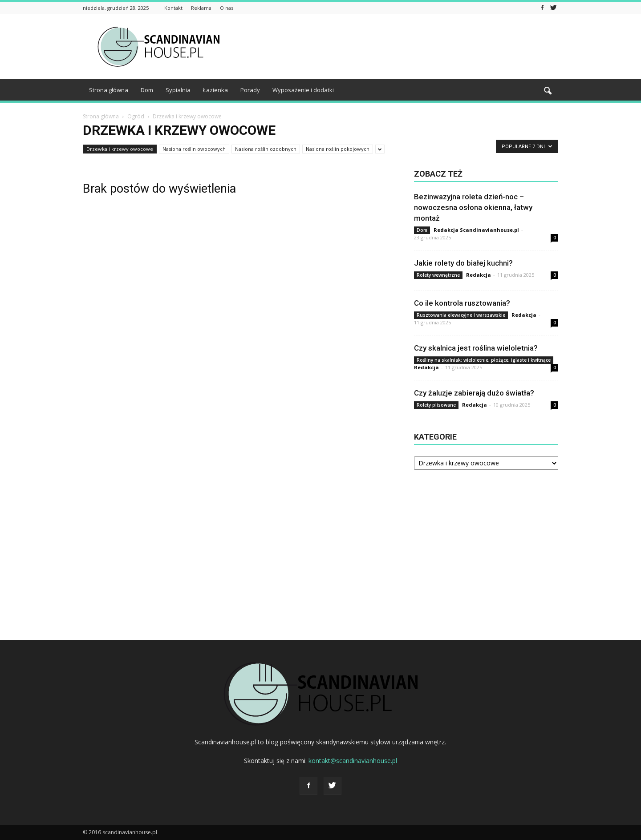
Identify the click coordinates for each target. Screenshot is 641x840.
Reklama (201, 8)
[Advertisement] (396, 47)
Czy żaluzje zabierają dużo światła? (474, 393)
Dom (147, 90)
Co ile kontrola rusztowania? (462, 303)
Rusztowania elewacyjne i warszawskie (461, 315)
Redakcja (479, 275)
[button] (548, 91)
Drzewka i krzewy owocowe (120, 149)
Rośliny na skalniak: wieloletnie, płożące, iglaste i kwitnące (484, 360)
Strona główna (109, 90)
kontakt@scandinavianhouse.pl (353, 761)
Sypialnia (178, 90)
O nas (227, 8)
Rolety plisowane (436, 405)
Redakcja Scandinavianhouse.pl (476, 230)
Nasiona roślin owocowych (194, 149)
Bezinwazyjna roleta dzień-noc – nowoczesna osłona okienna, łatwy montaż (473, 207)
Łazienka (215, 90)
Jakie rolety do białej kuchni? (463, 263)
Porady (250, 90)
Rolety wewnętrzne (438, 275)
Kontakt (173, 8)
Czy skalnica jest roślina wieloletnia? (476, 348)
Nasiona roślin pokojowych (338, 149)
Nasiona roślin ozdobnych (266, 149)
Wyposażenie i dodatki (303, 90)
